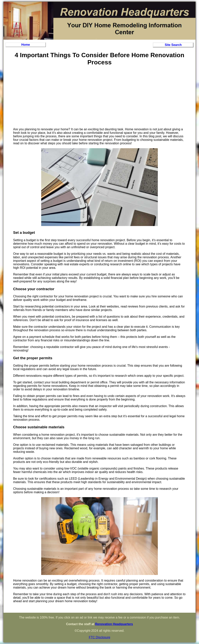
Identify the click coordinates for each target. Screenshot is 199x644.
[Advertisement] (99, 97)
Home (26, 45)
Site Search (173, 45)
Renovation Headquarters (114, 624)
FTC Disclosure (99, 637)
